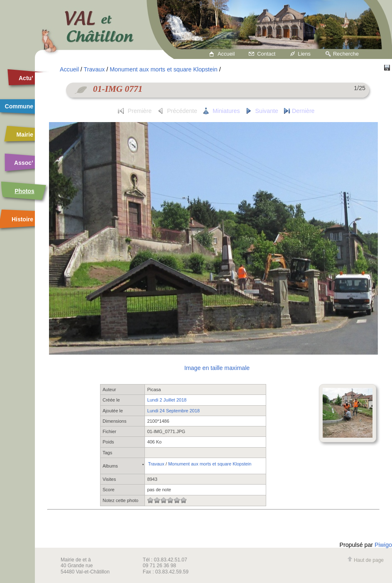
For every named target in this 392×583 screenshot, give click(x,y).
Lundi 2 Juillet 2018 (167, 400)
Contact (266, 54)
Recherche (346, 54)
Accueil (226, 54)
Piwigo (383, 545)
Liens (304, 54)
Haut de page (365, 560)
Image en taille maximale (217, 368)
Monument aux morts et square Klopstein (164, 69)
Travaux (94, 69)
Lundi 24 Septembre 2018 (173, 411)
